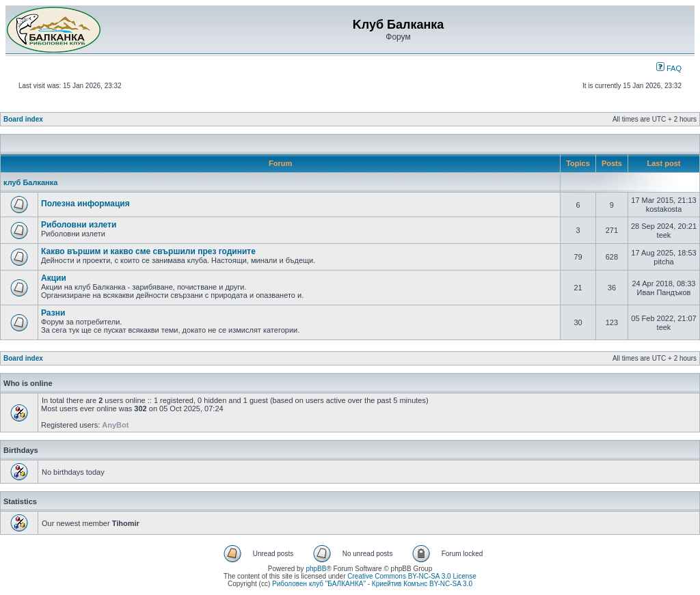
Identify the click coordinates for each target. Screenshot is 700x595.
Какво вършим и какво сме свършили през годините (148, 251)
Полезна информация (85, 204)
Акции (54, 278)
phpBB (316, 569)
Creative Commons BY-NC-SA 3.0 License (412, 576)
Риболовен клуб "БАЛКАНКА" (319, 584)
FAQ (669, 68)
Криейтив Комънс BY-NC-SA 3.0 (422, 584)
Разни (53, 313)
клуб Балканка (30, 182)
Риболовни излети (79, 225)
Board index (23, 119)
